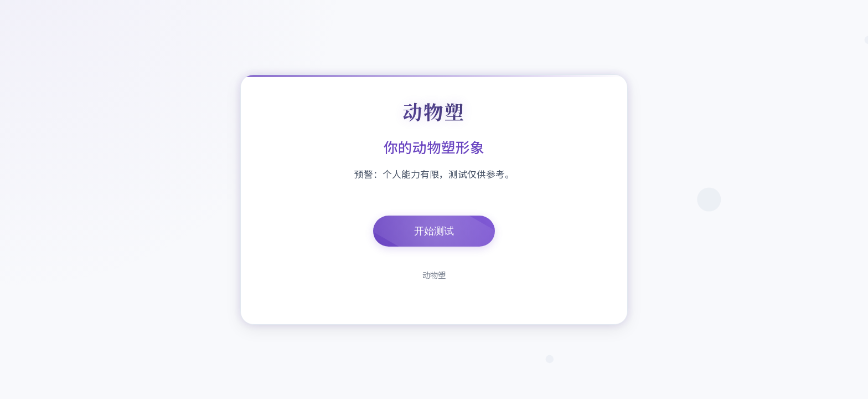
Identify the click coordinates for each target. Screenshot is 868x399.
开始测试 (434, 231)
